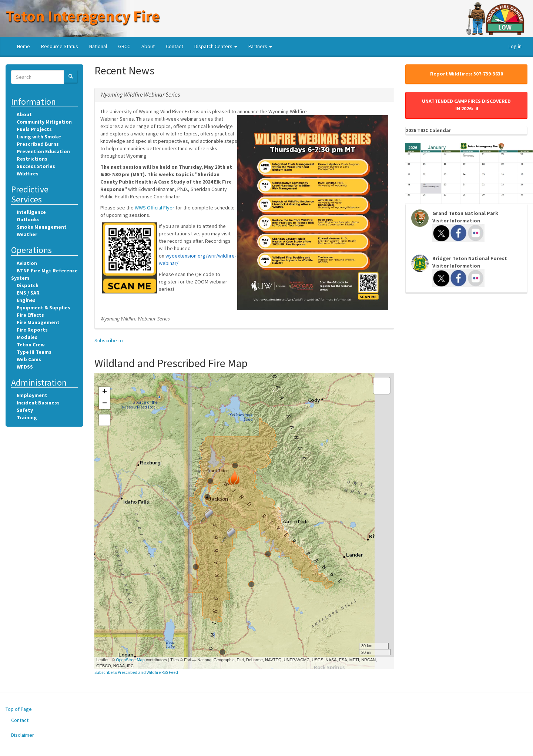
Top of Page (19, 709)
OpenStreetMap (130, 660)
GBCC (124, 46)
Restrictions (32, 159)
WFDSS (25, 367)
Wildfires (28, 174)
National (98, 46)
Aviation (27, 263)
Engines (26, 300)
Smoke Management (42, 227)
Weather (27, 234)
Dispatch (28, 285)
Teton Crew (31, 345)
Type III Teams (34, 352)
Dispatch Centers (216, 46)
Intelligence (31, 212)
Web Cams (29, 359)
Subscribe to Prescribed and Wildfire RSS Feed (136, 672)
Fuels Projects (34, 129)
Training (27, 417)
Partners (260, 46)
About (148, 46)
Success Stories (36, 166)
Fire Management (38, 322)
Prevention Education (43, 151)
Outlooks (28, 219)
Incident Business (38, 403)
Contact (175, 46)
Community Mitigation (44, 122)
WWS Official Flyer (155, 208)
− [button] (105, 404)
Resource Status (60, 46)
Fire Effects (30, 315)
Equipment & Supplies (43, 308)
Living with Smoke (39, 137)
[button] (140, 94)
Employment (32, 395)
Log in (515, 46)
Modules (27, 337)
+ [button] (105, 392)
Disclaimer (23, 735)
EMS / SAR (28, 293)
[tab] (244, 95)
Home (24, 46)
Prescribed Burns (38, 144)
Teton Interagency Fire (83, 16)
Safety (25, 410)
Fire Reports (32, 330)
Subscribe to (109, 340)
